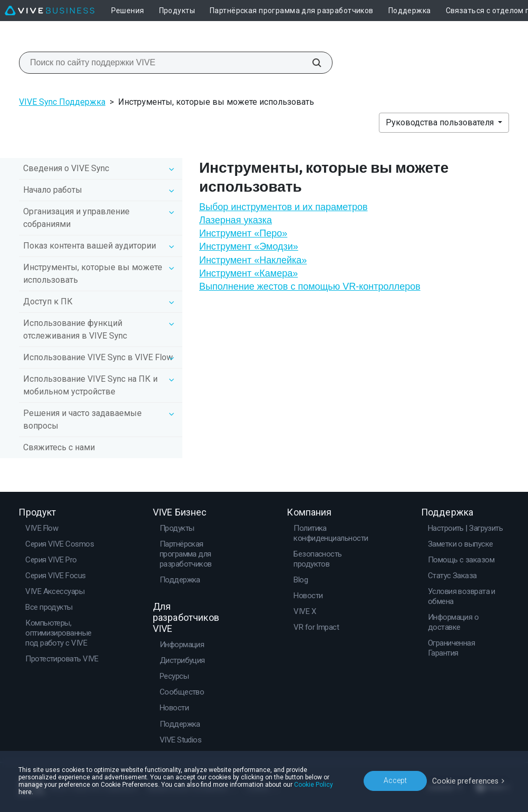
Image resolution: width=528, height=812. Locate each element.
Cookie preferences (466, 780)
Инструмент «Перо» (243, 233)
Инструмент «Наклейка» (253, 260)
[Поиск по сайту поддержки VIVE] (311, 63)
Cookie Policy (314, 785)
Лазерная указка (236, 220)
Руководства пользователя (441, 122)
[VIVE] (50, 11)
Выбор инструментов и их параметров (283, 207)
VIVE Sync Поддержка (62, 102)
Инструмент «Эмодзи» (249, 246)
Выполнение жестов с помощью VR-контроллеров (310, 286)
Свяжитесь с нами (59, 447)
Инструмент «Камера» (248, 273)
